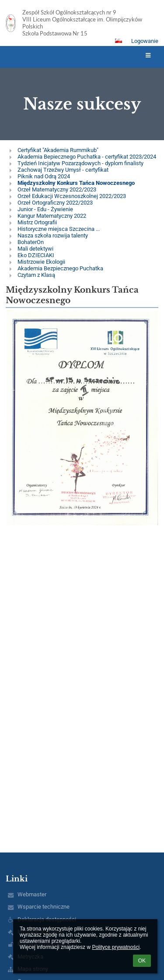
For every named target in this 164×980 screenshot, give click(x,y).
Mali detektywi (35, 249)
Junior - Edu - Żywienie (45, 209)
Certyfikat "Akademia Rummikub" (58, 150)
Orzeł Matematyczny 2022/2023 (57, 189)
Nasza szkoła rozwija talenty (53, 235)
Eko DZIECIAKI (36, 255)
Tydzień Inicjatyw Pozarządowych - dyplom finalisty (80, 163)
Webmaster (32, 894)
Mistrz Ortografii (37, 222)
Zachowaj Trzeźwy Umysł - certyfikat (63, 170)
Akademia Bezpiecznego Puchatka (60, 268)
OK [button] (142, 961)
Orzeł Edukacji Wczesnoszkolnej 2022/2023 (72, 196)
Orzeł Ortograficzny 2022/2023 (55, 203)
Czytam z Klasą (36, 275)
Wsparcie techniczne (44, 907)
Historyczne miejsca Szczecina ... (59, 229)
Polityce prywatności (116, 947)
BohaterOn (31, 242)
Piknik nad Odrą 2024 (44, 176)
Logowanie (145, 41)
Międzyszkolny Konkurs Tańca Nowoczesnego (76, 183)
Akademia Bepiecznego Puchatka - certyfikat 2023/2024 (87, 157)
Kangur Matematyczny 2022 (52, 216)
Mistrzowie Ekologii (41, 262)
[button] (119, 41)
